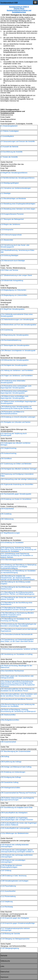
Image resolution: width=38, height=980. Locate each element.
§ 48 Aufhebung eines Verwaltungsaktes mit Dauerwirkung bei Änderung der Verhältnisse (16, 408)
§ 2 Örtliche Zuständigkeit (9, 131)
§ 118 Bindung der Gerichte (10, 934)
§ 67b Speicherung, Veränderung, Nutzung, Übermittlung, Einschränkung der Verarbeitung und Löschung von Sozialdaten (18, 549)
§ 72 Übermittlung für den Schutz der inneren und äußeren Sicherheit (18, 598)
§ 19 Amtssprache (7, 230)
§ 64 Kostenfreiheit (7, 509)
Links (2, 966)
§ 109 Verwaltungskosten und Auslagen (14, 881)
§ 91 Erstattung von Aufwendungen (13, 772)
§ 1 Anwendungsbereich (9, 126)
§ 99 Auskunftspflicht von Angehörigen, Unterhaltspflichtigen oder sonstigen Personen (17, 819)
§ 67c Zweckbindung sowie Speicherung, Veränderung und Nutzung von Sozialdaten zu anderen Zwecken (17, 555)
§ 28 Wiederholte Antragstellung (12, 281)
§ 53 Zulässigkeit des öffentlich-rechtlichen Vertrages (15, 444)
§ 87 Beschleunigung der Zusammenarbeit (16, 751)
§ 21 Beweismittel (7, 240)
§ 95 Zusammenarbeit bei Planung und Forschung (18, 793)
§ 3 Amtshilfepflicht (7, 136)
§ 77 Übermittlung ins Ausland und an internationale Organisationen (19, 630)
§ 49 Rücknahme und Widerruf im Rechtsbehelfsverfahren (12, 413)
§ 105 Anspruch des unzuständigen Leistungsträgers (13, 861)
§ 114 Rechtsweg (7, 907)
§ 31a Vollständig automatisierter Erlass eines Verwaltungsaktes (17, 315)
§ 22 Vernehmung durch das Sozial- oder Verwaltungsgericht (15, 246)
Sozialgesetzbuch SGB (9, 3)
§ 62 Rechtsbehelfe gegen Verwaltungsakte (16, 494)
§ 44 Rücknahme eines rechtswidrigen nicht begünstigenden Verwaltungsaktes (16, 387)
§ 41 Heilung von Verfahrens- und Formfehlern (17, 370)
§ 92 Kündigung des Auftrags (11, 777)
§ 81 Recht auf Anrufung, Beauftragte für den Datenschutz (16, 667)
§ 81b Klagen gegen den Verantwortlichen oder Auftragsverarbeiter (17, 677)
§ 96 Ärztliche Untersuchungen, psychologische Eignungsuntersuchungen (17, 799)
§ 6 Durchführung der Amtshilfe (11, 152)
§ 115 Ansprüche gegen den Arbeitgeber (15, 918)
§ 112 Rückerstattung (8, 896)
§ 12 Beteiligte (6, 193)
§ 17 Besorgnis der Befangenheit (12, 219)
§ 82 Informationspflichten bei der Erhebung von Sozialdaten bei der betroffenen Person (17, 690)
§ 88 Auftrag (5, 757)
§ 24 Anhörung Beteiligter (9, 255)
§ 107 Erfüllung (6, 871)
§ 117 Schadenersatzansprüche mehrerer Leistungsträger (15, 929)
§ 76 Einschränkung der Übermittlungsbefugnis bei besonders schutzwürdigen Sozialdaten (18, 625)
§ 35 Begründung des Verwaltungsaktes (15, 335)
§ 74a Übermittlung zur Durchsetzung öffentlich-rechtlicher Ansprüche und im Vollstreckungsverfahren (17, 615)
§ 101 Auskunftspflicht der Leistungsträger (15, 828)
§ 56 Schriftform (6, 459)
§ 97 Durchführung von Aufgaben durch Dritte (17, 807)
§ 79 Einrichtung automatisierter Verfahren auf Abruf (19, 649)
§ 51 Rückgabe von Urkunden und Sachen (16, 422)
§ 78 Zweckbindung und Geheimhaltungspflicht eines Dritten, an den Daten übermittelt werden (17, 640)
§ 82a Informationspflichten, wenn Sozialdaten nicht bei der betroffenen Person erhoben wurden (19, 695)
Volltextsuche (5, 961)
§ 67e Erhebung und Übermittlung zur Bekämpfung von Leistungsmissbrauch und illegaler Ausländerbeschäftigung (18, 567)
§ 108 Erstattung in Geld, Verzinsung (13, 876)
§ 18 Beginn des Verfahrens (10, 224)
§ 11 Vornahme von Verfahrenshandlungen (16, 188)
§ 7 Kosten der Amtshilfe (9, 157)
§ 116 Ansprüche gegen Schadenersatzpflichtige (18, 923)
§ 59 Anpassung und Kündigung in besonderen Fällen (17, 475)
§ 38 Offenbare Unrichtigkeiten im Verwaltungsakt (18, 351)
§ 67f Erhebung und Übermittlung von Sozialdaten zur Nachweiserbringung (18, 572)
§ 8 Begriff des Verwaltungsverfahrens (14, 173)
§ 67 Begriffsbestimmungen (10, 533)
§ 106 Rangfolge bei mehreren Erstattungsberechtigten (11, 866)
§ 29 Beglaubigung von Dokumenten (13, 290)
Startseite (4, 956)
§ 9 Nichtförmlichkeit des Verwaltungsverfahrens (18, 178)
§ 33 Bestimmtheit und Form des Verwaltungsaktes (18, 325)
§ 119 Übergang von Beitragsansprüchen (15, 939)
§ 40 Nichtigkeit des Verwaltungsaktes (14, 365)
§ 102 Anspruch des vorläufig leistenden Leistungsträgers (15, 846)
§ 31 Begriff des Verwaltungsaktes (13, 309)
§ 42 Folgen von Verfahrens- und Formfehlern (17, 376)
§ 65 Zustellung (6, 514)
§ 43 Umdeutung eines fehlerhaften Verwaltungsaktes (13, 382)
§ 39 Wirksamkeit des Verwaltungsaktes (15, 360)
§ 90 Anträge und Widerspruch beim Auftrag (16, 767)
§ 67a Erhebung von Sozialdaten (12, 543)
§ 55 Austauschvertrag (8, 453)
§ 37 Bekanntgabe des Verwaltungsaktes (15, 345)
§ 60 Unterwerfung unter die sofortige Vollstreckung (19, 479)
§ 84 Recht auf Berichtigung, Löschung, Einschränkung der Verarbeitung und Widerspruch (18, 711)
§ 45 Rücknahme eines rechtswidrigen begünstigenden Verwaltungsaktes (14, 392)
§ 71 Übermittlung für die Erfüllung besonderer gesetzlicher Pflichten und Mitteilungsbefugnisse (17, 593)
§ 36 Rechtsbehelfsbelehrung (11, 340)
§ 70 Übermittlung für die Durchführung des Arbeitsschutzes (16, 588)
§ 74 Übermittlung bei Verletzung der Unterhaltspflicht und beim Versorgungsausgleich (18, 609)
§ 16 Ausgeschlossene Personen (12, 214)
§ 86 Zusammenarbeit (8, 742)
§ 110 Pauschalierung (8, 886)
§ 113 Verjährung (7, 902)
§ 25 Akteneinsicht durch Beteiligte (13, 261)
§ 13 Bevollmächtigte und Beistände (13, 199)
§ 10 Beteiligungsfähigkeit (10, 183)
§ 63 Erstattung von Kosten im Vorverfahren (16, 499)
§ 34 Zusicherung (7, 330)
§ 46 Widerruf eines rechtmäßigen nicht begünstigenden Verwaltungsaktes (14, 397)
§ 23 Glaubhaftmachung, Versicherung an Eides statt (17, 251)
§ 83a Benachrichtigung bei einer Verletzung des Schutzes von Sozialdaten (18, 705)
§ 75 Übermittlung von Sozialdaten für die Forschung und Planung (15, 620)
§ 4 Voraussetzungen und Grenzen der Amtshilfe (18, 141)
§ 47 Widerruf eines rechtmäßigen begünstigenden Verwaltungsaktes (18, 402)
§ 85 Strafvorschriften (8, 715)
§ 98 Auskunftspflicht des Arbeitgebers (14, 813)
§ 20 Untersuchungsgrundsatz (11, 235)
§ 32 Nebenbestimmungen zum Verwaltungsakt (17, 320)
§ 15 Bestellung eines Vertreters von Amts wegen (18, 209)
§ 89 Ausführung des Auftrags (11, 762)
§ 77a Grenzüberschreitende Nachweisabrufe (17, 634)
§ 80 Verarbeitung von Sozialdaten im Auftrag (16, 654)
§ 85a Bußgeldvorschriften (10, 720)
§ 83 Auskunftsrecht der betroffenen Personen (17, 699)
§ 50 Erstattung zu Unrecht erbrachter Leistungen (18, 417)
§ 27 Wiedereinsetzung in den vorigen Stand (16, 275)
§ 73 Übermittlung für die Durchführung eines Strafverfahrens (16, 603)
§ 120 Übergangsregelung (10, 948)
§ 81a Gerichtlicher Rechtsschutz (12, 671)
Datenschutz (5, 972)
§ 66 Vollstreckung (7, 519)
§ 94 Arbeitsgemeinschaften (10, 788)
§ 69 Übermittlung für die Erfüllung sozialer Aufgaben (16, 583)
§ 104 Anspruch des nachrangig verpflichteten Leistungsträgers (17, 856)
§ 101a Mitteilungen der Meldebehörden (15, 833)
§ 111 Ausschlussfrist (8, 891)
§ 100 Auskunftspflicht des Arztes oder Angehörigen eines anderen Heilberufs (19, 824)
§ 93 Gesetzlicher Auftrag (9, 782)
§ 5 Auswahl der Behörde (9, 147)
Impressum (4, 977)
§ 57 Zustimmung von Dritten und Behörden (16, 464)
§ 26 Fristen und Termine (9, 270)
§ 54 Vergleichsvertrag (8, 448)
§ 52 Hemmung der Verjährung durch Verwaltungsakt (14, 434)
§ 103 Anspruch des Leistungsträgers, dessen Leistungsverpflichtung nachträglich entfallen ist (17, 851)
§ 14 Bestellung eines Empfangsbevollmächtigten (18, 204)
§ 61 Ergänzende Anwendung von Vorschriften (17, 484)
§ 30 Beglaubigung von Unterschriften (14, 295)
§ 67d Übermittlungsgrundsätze (12, 560)
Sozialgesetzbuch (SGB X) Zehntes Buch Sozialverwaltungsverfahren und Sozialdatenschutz (19, 9)
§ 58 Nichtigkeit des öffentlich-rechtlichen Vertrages (19, 469)
